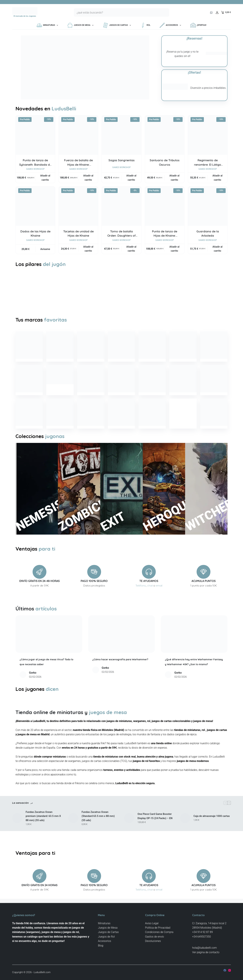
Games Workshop (35, 169)
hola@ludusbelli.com (205, 948)
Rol (145, 25)
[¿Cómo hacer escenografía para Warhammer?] (122, 643)
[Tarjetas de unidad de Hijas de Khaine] (78, 206)
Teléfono (141, 595)
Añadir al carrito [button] (45, 178)
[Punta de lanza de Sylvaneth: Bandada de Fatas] (35, 135)
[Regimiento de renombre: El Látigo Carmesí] (208, 135)
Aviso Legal (152, 923)
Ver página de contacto (206, 952)
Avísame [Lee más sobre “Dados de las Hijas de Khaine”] (45, 249)
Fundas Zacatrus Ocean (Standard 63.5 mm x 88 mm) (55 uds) (98, 831)
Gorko (33, 682)
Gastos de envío (155, 937)
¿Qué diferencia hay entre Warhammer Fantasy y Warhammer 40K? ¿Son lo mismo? (193, 673)
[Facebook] (225, 970)
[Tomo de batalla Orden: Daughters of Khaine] (121, 206)
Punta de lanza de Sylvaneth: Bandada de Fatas (35, 164)
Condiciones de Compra (159, 932)
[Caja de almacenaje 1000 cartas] (185, 832)
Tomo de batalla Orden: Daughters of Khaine (122, 236)
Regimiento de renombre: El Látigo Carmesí (208, 164)
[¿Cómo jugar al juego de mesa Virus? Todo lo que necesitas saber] (49, 643)
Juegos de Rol (106, 937)
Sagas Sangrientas (122, 160)
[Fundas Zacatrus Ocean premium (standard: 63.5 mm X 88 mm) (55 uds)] (17, 832)
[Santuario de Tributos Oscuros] (165, 135)
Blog (100, 946)
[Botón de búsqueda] (165, 12)
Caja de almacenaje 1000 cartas (212, 830)
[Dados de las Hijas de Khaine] (35, 206)
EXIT (109, 524)
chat (150, 595)
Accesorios (171, 25)
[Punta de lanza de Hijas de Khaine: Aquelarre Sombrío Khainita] (165, 206)
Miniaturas (48, 25)
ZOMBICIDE (66, 505)
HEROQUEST (151, 502)
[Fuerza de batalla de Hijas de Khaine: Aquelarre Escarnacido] (78, 135)
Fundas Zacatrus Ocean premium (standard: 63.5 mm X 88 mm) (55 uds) (43, 831)
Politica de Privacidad (158, 928)
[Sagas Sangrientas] (121, 135)
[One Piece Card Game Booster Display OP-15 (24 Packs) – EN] (129, 832)
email (159, 595)
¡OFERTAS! (198, 25)
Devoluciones (153, 941)
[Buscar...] (117, 12)
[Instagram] (230, 970)
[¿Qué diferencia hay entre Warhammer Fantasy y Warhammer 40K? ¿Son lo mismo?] (194, 643)
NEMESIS (24, 511)
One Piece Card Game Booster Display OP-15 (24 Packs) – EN (155, 830)
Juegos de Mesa (81, 25)
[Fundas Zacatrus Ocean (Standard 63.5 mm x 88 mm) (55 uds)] (73, 832)
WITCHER (193, 511)
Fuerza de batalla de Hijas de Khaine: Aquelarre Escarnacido (78, 164)
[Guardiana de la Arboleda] (208, 206)
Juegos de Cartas (118, 25)
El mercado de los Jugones (25, 16)
